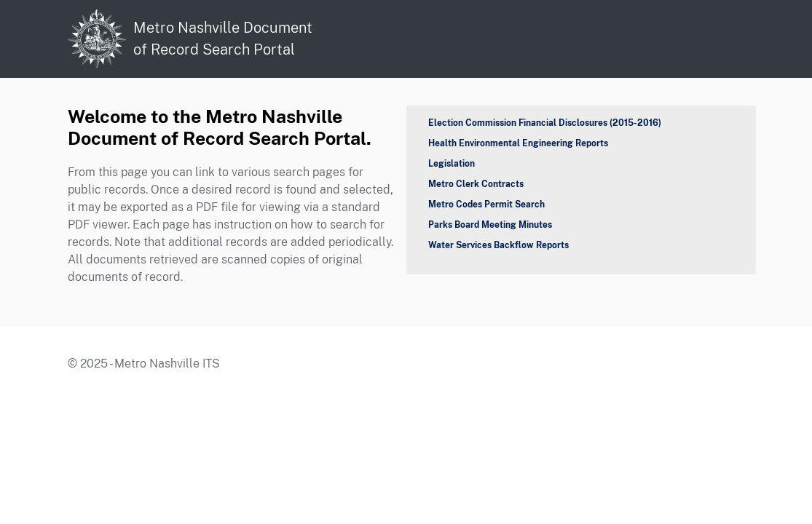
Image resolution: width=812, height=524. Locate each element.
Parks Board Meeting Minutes (490, 225)
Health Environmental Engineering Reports (518, 143)
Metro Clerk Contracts (476, 184)
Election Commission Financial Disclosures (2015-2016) (545, 123)
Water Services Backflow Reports (498, 245)
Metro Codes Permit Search (486, 205)
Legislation (452, 164)
